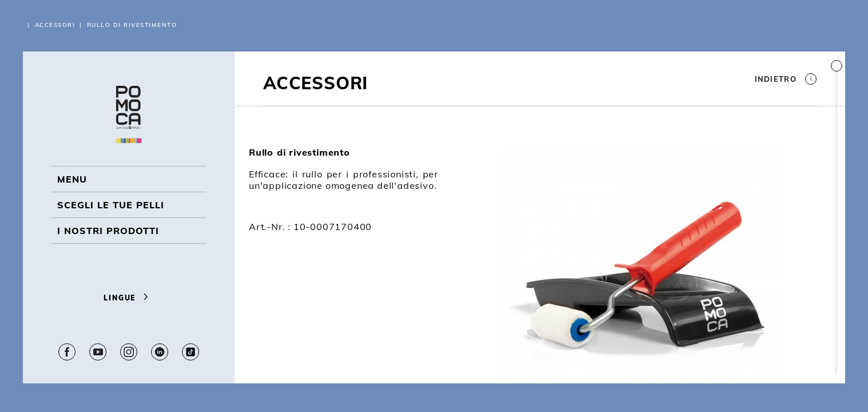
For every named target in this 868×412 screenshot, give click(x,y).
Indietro (786, 79)
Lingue (128, 298)
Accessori (55, 25)
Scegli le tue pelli (111, 205)
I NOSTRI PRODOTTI (108, 231)
